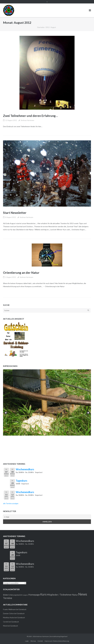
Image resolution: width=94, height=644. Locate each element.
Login (27, 641)
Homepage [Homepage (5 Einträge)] (34, 595)
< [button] (6, 413)
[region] (47, 414)
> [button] (88, 413)
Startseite (41, 27)
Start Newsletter (15, 213)
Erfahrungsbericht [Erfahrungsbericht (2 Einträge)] (15, 595)
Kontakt (40, 641)
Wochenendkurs (25, 469)
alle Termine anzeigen (11, 503)
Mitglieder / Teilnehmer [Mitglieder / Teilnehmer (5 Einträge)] (59, 595)
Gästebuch (22, 609)
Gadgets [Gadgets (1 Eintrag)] (25, 595)
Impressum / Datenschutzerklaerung (57, 641)
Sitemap (33, 641)
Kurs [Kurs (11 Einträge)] (43, 594)
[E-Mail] (47, 517)
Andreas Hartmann (27, 120)
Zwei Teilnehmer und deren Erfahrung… (31, 116)
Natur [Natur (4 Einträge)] (75, 595)
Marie (5, 626)
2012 (47, 27)
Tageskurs (21, 481)
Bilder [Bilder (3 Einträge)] (6, 595)
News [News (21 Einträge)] (83, 594)
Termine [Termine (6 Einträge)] (8, 598)
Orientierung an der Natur (21, 273)
